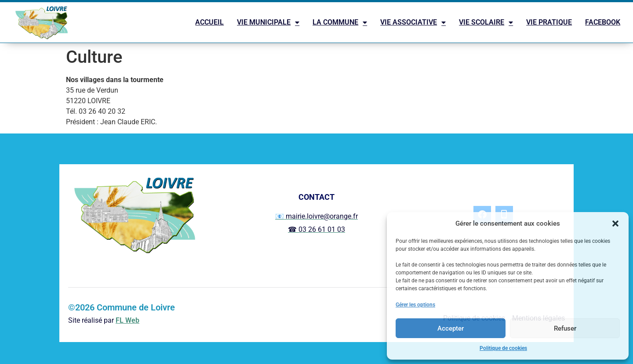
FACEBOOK (603, 22)
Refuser (565, 328)
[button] (615, 223)
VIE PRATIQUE (549, 22)
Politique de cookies (503, 348)
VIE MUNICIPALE (268, 22)
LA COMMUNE (340, 22)
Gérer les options (415, 305)
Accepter (451, 328)
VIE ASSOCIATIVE (413, 22)
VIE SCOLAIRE (486, 22)
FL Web (127, 320)
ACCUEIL (209, 22)
